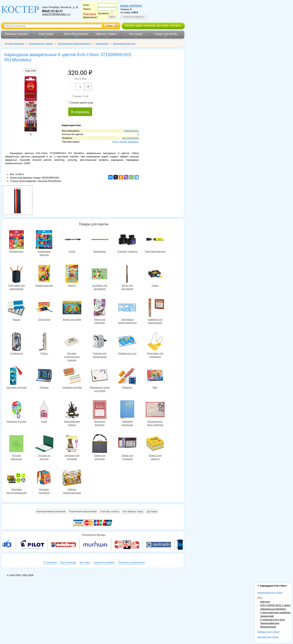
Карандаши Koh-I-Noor (270, 592)
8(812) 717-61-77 (52, 11)
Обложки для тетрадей (72, 444)
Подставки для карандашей (16, 274)
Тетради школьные (16, 444)
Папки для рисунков (100, 444)
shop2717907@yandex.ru (56, 14)
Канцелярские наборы (72, 410)
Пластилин (44, 308)
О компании (50, 562)
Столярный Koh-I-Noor (273, 620)
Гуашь (155, 274)
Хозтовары (136, 35)
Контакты (175, 25)
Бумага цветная (44, 274)
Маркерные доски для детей (100, 376)
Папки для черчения (100, 308)
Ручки (72, 240)
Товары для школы (166, 35)
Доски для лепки (72, 308)
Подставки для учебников (155, 342)
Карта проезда (68, 562)
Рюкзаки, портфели (44, 478)
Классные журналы (100, 410)
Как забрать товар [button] (133, 511)
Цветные (265, 602)
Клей (44, 410)
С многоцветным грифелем (275, 612)
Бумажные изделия (16, 35)
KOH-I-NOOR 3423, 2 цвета (275, 605)
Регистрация (90, 14)
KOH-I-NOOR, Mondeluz (126, 142)
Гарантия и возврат (104, 562)
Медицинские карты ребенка (155, 410)
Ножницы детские (16, 410)
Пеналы (44, 376)
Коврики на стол (127, 342)
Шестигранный (131, 138)
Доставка (163, 25)
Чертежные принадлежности (127, 308)
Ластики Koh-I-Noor (268, 637)
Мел (155, 376)
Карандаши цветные (44, 240)
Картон (72, 274)
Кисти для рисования (127, 274)
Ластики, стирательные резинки (72, 342)
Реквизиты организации (131, 562)
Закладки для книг (16, 376)
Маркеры (127, 376)
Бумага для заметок (155, 444)
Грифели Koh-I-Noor (268, 632)
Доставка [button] (152, 511)
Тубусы (44, 342)
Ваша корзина (131, 6)
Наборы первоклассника (72, 478)
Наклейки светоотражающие (16, 478)
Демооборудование (76, 35)
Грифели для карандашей (155, 308)
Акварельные (131, 131)
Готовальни (16, 342)
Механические (268, 627)
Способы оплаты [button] (110, 511)
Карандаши (100, 240)
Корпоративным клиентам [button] (51, 511)
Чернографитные (270, 623)
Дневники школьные (127, 410)
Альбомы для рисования (100, 274)
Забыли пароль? (90, 17)
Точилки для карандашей (100, 342)
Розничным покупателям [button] (83, 511)
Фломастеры (16, 240)
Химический (267, 616)
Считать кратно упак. (81, 103)
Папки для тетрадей (127, 444)
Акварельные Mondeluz (273, 609)
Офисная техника (106, 35)
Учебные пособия (72, 376)
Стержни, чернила (127, 240)
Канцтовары (46, 35)
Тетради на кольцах (44, 444)
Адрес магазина (145, 25)
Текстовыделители (155, 240)
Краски (16, 308)
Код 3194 (31, 71)
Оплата (129, 25)
